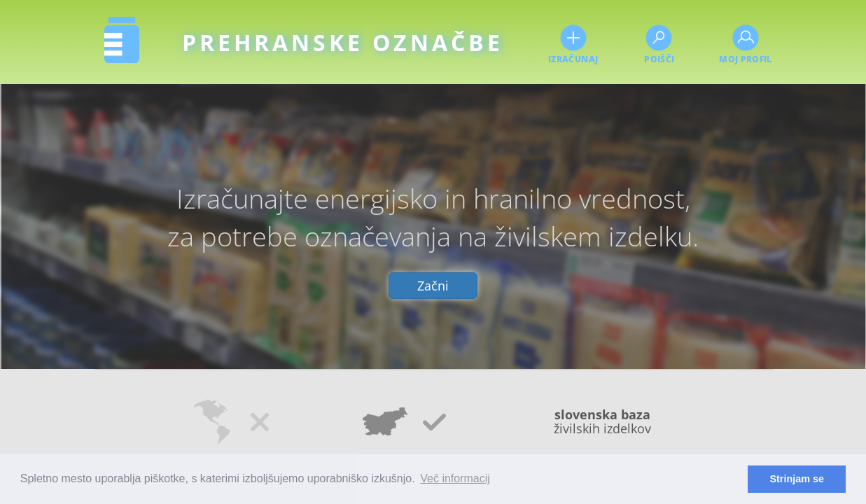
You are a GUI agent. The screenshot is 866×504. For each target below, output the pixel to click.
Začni (433, 286)
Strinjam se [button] (797, 479)
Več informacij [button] (455, 478)
